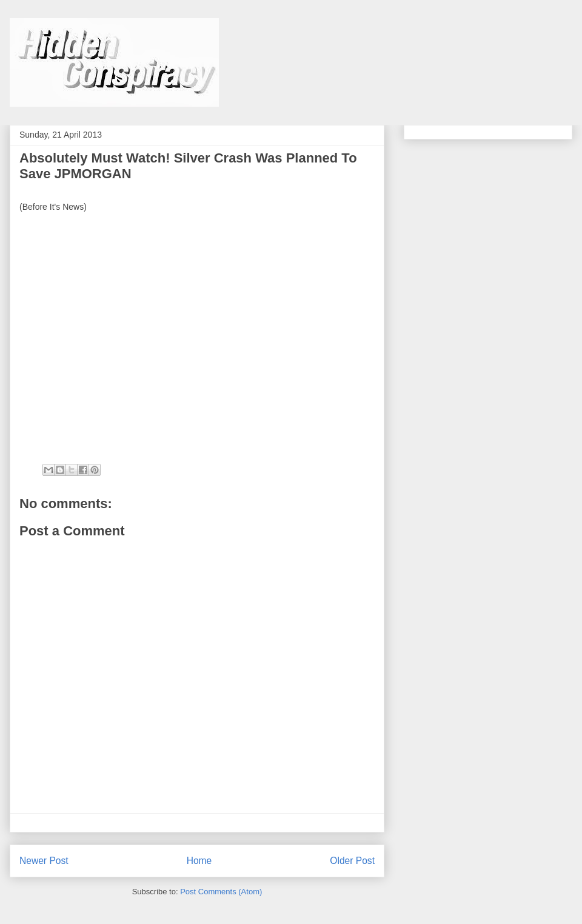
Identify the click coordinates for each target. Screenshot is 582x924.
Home (199, 861)
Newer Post (44, 861)
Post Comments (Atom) (221, 892)
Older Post (352, 861)
